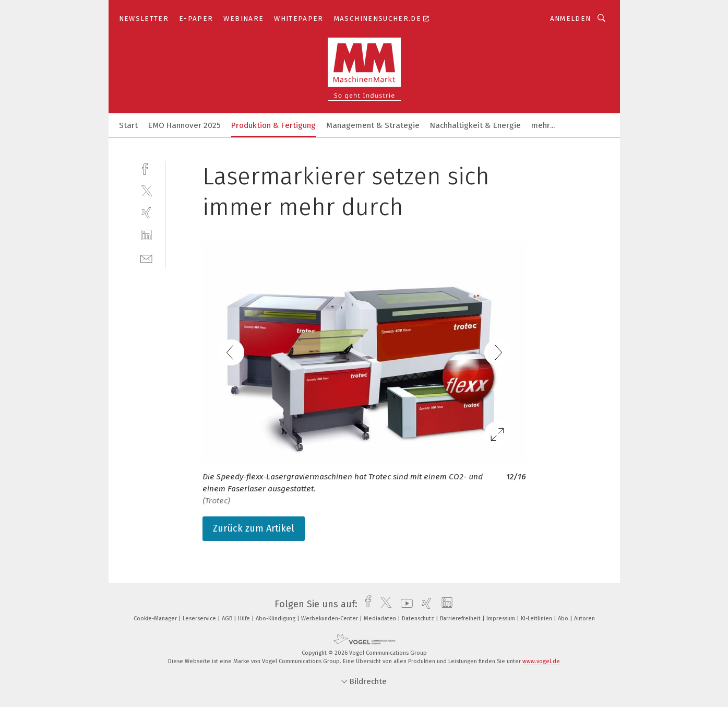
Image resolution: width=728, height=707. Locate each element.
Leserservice (200, 618)
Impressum (502, 618)
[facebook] (146, 168)
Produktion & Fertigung (273, 125)
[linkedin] (146, 235)
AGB (228, 618)
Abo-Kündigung (276, 618)
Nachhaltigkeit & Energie (475, 125)
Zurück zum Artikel (254, 528)
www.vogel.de (541, 661)
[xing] (146, 213)
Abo (564, 618)
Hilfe (245, 618)
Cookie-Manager (156, 618)
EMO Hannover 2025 (184, 125)
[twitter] (146, 190)
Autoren (584, 618)
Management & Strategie (373, 125)
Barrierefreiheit (461, 618)
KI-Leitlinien (537, 618)
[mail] (146, 258)
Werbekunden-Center (330, 618)
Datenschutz (419, 618)
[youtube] (404, 604)
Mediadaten (381, 618)
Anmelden (571, 19)
